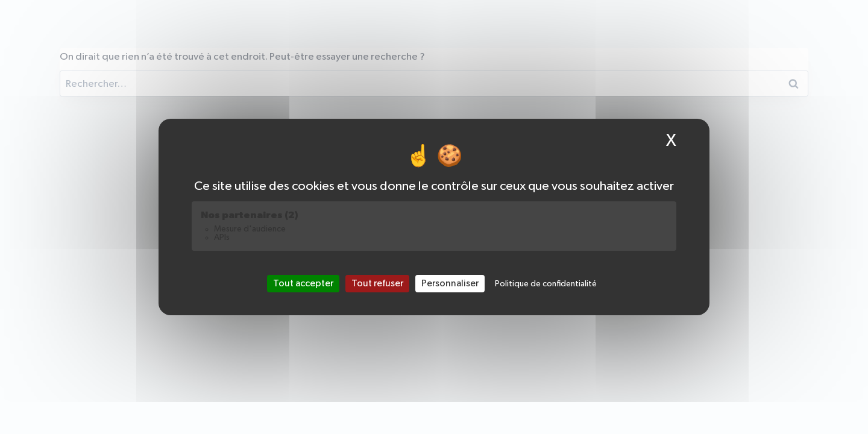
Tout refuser (377, 283)
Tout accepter (303, 283)
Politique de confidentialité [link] (546, 284)
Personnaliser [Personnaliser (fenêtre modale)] (450, 283)
